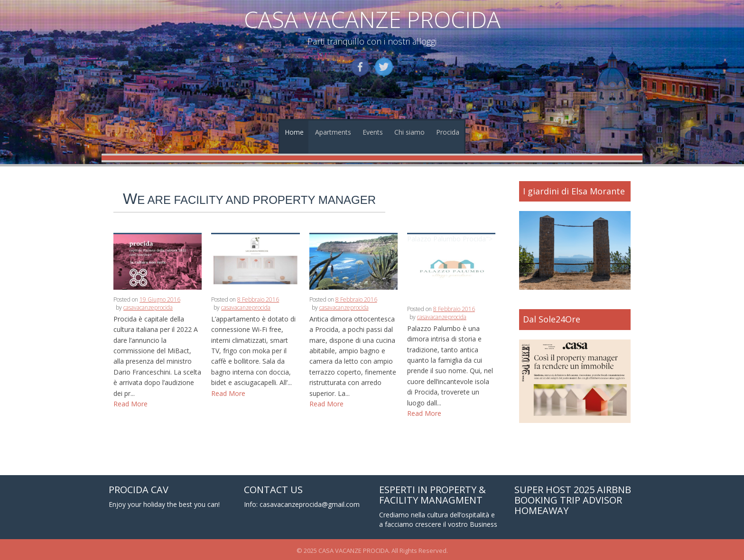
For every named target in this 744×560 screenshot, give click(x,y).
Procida (448, 132)
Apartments (333, 132)
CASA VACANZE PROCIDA (372, 19)
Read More (130, 404)
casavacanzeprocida (148, 308)
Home (294, 132)
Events (373, 132)
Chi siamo (409, 132)
